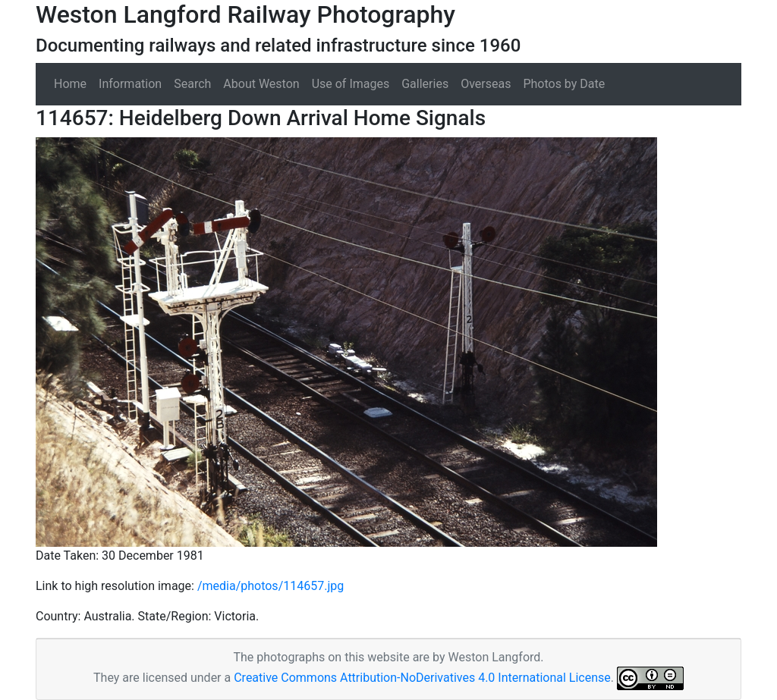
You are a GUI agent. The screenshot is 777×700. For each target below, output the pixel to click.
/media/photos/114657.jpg (271, 586)
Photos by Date (564, 84)
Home (70, 84)
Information (130, 84)
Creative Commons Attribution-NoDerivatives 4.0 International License (422, 678)
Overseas (486, 84)
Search (192, 84)
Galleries (425, 84)
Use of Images (351, 84)
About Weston (261, 84)
